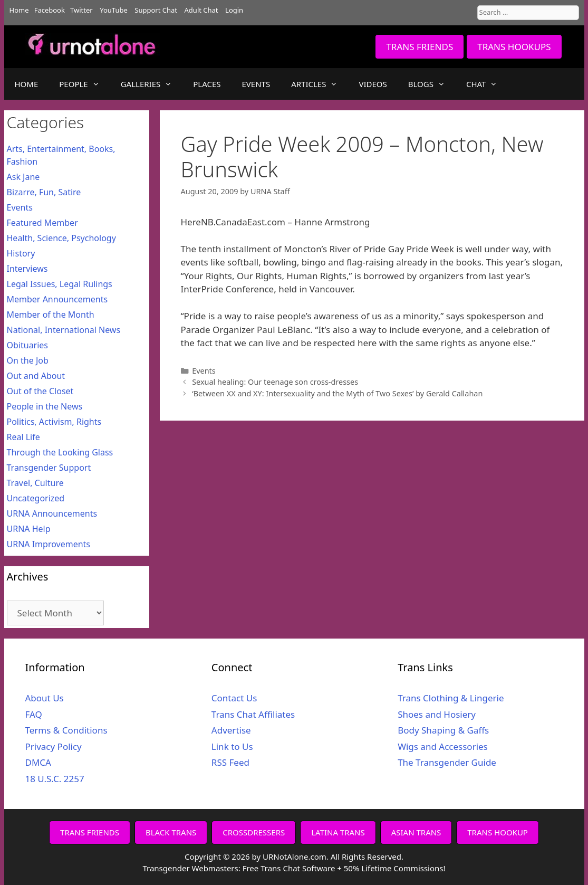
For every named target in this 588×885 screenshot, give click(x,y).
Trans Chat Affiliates (253, 714)
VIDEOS (373, 84)
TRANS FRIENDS (420, 47)
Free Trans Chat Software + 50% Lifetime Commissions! (344, 868)
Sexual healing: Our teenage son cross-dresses (275, 382)
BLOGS (432, 84)
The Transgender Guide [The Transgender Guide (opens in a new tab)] (447, 762)
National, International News (64, 330)
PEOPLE (84, 84)
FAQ (34, 714)
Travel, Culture (35, 483)
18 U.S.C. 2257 (55, 779)
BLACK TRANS (171, 832)
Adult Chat (201, 10)
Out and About (36, 376)
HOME (27, 84)
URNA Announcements (52, 513)
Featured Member (42, 223)
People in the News (45, 406)
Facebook (50, 10)
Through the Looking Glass (60, 452)
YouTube (114, 10)
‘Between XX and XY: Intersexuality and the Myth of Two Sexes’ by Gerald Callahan (337, 393)
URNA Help (29, 529)
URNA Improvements (49, 544)
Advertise (231, 730)
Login (234, 10)
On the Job (28, 360)
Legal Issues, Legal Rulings (60, 284)
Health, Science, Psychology (61, 238)
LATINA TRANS (338, 832)
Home (19, 10)
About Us (45, 698)
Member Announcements (57, 299)
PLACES (207, 84)
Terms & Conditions (66, 730)
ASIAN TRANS (416, 832)
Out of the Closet (40, 391)
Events (204, 371)
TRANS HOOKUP (498, 832)
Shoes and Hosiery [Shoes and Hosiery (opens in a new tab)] (437, 714)
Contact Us (234, 698)
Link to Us (232, 746)
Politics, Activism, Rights (54, 422)
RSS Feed (230, 762)
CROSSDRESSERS (254, 832)
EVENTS (256, 84)
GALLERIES (152, 84)
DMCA (38, 762)
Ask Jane (23, 177)
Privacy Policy (54, 746)
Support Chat (156, 10)
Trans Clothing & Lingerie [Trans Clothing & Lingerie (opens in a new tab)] (451, 698)
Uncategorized (36, 498)
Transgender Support (49, 468)
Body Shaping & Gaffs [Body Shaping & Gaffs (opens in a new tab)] (443, 730)
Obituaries (28, 345)
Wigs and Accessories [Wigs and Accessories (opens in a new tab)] (443, 746)
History (21, 253)
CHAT (487, 84)
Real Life (23, 437)
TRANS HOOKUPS (514, 47)
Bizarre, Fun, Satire (44, 192)
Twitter (81, 10)
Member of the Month (51, 315)
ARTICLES (320, 84)
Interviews (27, 269)
